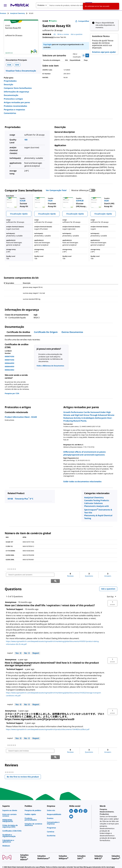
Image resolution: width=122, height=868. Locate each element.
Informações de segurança (16, 92)
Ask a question (108, 583)
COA (9, 65)
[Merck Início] (20, 5)
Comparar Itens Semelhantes (18, 88)
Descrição (8, 84)
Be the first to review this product (24, 765)
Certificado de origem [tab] (46, 332)
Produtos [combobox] (41, 5)
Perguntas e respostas (14, 110)
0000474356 (9, 356)
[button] (112, 597)
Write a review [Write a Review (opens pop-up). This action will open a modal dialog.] (63, 34)
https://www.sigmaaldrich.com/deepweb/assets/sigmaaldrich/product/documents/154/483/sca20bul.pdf (48, 723)
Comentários (10, 113)
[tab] (5, 13)
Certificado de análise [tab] (18, 332)
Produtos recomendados (15, 106)
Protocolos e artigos (13, 99)
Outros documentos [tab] (72, 332)
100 (26, 140)
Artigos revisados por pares (17, 102)
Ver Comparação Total (56, 190)
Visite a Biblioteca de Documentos (50, 366)
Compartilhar (82, 21)
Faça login (47, 44)
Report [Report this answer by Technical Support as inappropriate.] (36, 647)
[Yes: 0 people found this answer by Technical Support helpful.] (18, 647)
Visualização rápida (19, 214)
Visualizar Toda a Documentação (21, 71)
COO (17, 65)
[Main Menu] (5, 5)
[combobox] (64, 5)
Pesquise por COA (12, 393)
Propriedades (10, 81)
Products (3, 13)
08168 (10, 499)
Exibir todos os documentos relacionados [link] (82, 481)
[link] (12, 569)
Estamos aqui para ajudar (104, 52)
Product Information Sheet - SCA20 (21, 417)
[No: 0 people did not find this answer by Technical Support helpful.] (27, 647)
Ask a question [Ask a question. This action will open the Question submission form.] (77, 34)
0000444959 (9, 363)
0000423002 (9, 370)
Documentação (11, 95)
